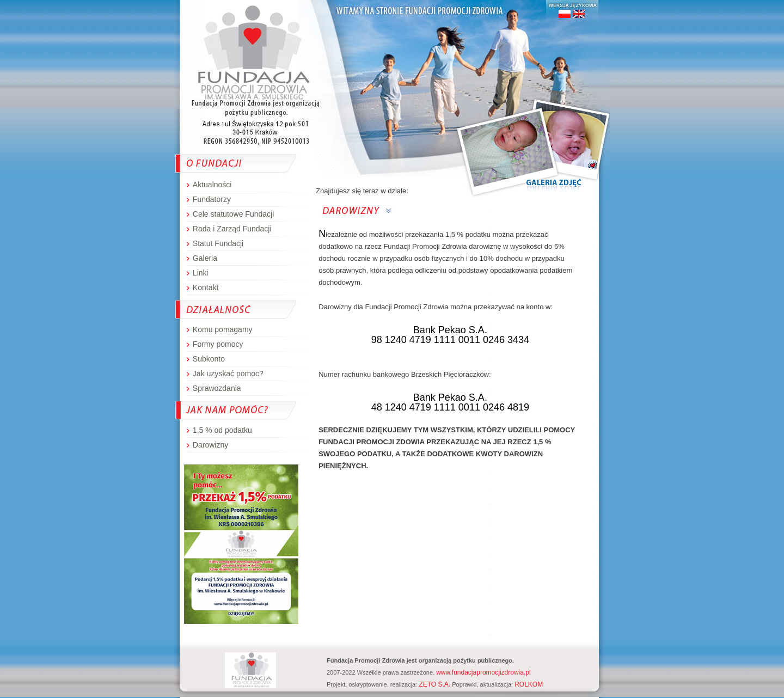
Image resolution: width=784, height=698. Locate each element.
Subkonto (209, 359)
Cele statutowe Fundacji (233, 214)
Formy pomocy (218, 344)
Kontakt (206, 287)
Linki (201, 273)
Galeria (205, 258)
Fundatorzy (212, 199)
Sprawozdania (217, 388)
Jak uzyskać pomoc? (228, 374)
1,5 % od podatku (222, 430)
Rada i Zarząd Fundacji (232, 229)
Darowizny (210, 445)
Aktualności (212, 185)
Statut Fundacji (218, 243)
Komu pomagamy (223, 329)
